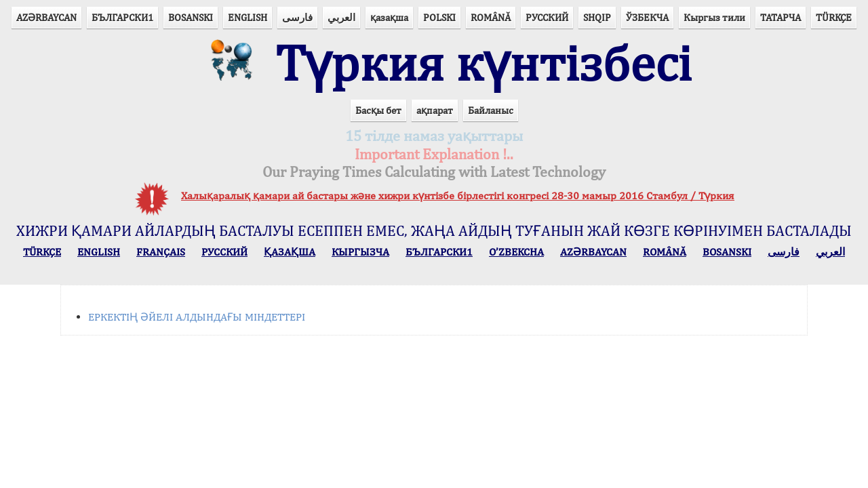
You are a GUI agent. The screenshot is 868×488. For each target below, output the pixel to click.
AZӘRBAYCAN (46, 17)
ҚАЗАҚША (290, 252)
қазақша (389, 17)
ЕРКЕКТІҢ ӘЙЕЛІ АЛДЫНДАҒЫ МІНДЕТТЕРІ (197, 317)
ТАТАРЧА (781, 17)
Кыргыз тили (714, 17)
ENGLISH (248, 17)
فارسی (297, 17)
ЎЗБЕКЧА (647, 17)
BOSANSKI (191, 17)
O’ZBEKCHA (516, 252)
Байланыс (491, 110)
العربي (341, 17)
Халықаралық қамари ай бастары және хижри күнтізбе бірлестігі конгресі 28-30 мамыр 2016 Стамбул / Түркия (458, 196)
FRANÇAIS (161, 252)
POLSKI (439, 17)
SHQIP (597, 17)
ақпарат (435, 110)
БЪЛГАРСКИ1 (122, 17)
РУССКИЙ (547, 17)
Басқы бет (378, 110)
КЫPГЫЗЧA (360, 252)
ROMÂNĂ (491, 17)
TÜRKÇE (834, 17)
